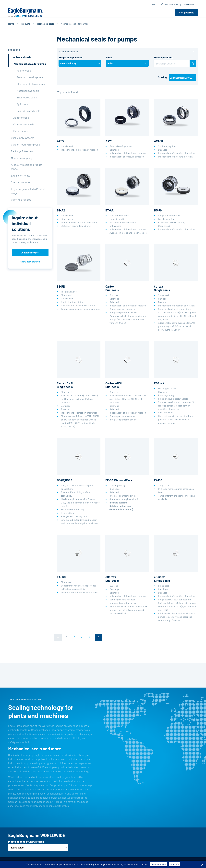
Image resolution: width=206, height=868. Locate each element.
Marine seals (20, 131)
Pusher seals (24, 70)
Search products (163, 57)
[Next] (98, 637)
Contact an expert (30, 253)
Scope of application (71, 57)
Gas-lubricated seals (28, 111)
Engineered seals (27, 97)
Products (26, 24)
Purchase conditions (69, 863)
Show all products (21, 200)
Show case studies (30, 262)
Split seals (23, 104)
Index (109, 57)
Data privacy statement (95, 863)
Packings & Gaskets (22, 151)
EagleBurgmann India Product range (28, 191)
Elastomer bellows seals (31, 84)
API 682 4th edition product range (27, 167)
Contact (153, 4)
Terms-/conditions (45, 863)
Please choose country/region (26, 842)
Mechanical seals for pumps (30, 64)
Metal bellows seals (28, 91)
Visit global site (186, 13)
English (191, 4)
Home (11, 24)
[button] (127, 52)
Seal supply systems (23, 138)
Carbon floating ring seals (26, 144)
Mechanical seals (46, 24)
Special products (21, 182)
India (185, 4)
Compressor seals (24, 124)
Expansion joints (21, 175)
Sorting (162, 77)
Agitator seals (21, 118)
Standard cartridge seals (31, 77)
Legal (113, 863)
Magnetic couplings (22, 158)
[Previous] (58, 638)
